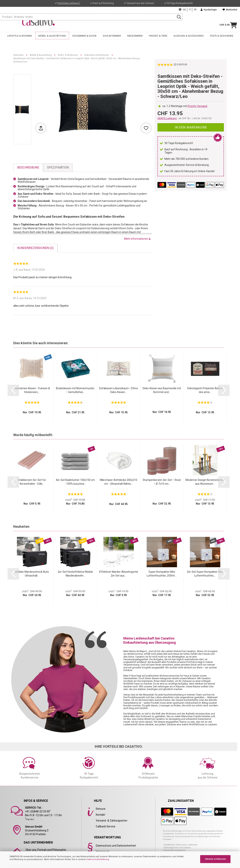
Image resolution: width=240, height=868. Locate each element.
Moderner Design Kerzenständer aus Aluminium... (205, 482)
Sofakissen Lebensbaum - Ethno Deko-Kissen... (118, 390)
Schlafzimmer (112, 39)
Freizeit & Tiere (158, 39)
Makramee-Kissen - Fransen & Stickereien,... (32, 390)
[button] (13, 390)
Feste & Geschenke (222, 39)
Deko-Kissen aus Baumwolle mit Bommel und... (162, 390)
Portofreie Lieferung (69, 3)
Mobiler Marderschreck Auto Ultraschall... (32, 574)
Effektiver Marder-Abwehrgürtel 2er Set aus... (119, 574)
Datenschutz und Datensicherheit (116, 846)
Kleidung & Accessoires (189, 39)
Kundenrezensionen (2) (35, 248)
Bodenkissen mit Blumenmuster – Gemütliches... (75, 390)
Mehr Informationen (137, 239)
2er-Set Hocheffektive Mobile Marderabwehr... (75, 574)
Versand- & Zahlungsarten (112, 821)
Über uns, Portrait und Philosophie (46, 850)
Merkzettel (230, 10)
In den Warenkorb (191, 127)
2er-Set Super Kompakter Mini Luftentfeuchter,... (205, 574)
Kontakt (100, 815)
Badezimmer (135, 39)
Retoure (101, 809)
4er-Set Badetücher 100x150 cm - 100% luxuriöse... (75, 482)
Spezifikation (58, 167)
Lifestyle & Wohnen (20, 39)
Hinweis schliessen (215, 859)
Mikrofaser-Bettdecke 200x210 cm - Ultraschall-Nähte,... (118, 482)
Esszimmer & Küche (85, 39)
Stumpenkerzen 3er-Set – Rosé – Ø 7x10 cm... (162, 482)
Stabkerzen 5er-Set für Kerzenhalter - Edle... (32, 482)
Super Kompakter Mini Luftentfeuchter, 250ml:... (162, 574)
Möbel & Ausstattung (52, 39)
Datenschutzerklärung (98, 859)
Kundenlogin (209, 10)
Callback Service (106, 826)
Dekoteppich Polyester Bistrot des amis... (205, 390)
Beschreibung (28, 167)
